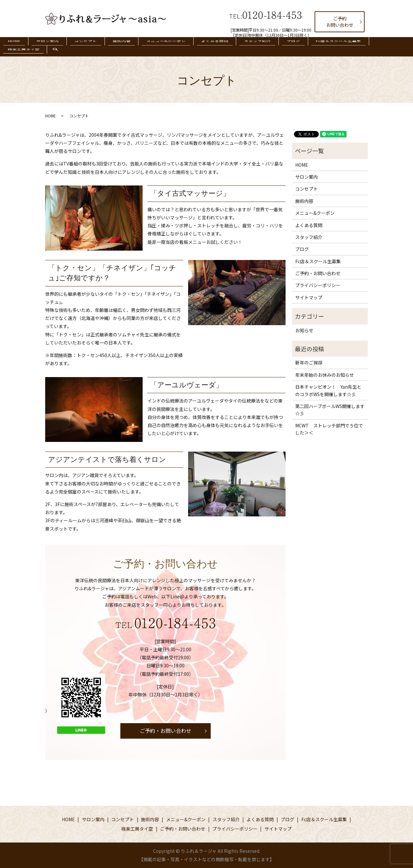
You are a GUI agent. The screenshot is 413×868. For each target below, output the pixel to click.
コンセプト (88, 46)
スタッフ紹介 (240, 46)
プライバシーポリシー (318, 285)
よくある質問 (202, 46)
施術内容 (119, 46)
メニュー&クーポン (159, 46)
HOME (27, 46)
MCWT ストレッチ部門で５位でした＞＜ (329, 429)
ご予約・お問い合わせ (166, 731)
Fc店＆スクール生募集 (311, 46)
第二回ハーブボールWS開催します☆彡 (330, 410)
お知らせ (304, 330)
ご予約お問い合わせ (340, 22)
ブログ (271, 46)
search (393, 50)
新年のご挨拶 (309, 363)
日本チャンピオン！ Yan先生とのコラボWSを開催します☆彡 (328, 390)
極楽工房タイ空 (360, 46)
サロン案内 (55, 46)
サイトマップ (309, 297)
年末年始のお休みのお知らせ (325, 375)
